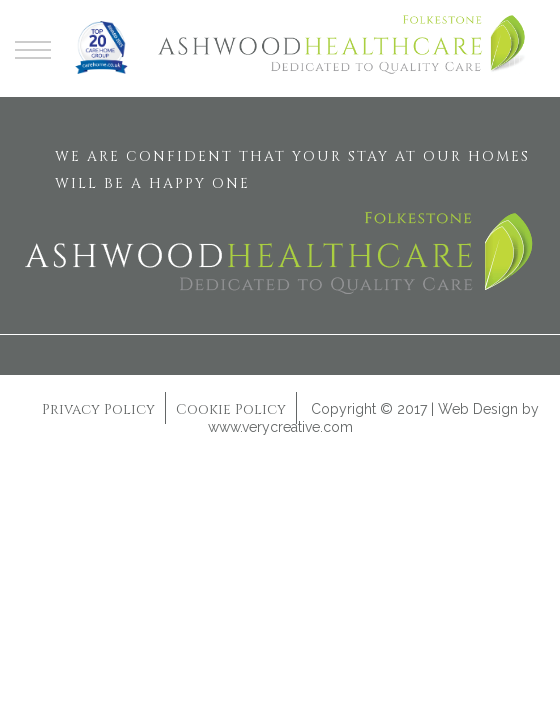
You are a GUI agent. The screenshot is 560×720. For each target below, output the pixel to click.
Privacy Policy (98, 409)
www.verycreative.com (280, 427)
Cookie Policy (231, 409)
